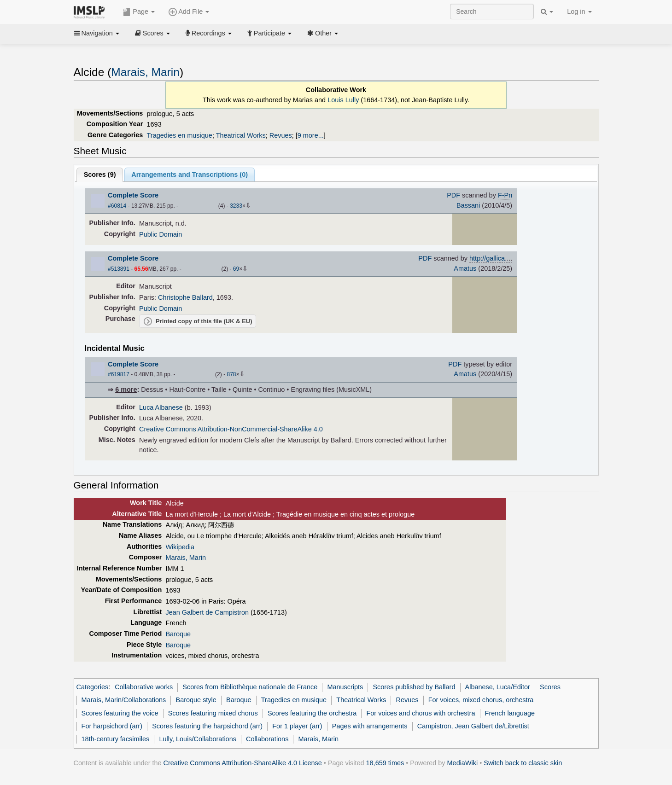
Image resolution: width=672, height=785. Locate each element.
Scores (152, 33)
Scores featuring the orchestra (312, 713)
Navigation (97, 33)
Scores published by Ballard (414, 687)
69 (236, 269)
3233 (236, 206)
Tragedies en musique (180, 135)
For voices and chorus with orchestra (421, 713)
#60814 (117, 206)
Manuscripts (345, 687)
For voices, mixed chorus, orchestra (481, 700)
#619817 (119, 374)
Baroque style (196, 700)
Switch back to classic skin (523, 763)
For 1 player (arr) (297, 726)
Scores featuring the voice (120, 713)
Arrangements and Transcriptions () (190, 174)
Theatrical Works (241, 135)
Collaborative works (144, 687)
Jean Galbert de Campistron (207, 612)
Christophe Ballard (185, 297)
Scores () (100, 174)
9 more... (311, 135)
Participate (269, 33)
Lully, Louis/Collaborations (197, 739)
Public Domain (161, 234)
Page (139, 12)
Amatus (465, 268)
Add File (189, 12)
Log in (579, 12)
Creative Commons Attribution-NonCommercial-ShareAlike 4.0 (231, 429)
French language (510, 713)
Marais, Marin (145, 72)
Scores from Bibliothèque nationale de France (250, 687)
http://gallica (487, 258)
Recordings (209, 33)
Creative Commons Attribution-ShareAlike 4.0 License (243, 763)
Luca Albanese (161, 407)
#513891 (119, 269)
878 (231, 374)
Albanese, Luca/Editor (498, 687)
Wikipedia (180, 547)
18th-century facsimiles (116, 739)
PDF (453, 195)
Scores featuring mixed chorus (213, 713)
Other (323, 33)
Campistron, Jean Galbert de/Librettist (473, 726)
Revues (281, 135)
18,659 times (385, 763)
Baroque (178, 634)
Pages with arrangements (370, 726)
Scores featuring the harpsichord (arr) (207, 726)
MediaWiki (463, 763)
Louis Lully (343, 100)
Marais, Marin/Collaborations (124, 700)
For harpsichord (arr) (112, 726)
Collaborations (267, 739)
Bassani (468, 205)
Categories (93, 687)
